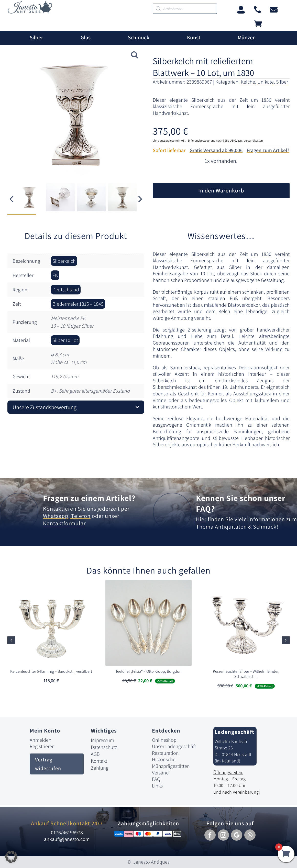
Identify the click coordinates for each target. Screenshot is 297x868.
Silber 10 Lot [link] (65, 340)
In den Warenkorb (221, 190)
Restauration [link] (165, 753)
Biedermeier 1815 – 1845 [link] (78, 304)
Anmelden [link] (41, 740)
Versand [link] (160, 773)
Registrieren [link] (42, 746)
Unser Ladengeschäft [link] (174, 746)
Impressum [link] (102, 740)
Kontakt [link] (99, 761)
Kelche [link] (248, 82)
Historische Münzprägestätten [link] (171, 763)
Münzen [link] (247, 38)
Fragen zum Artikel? (268, 150)
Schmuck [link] (139, 38)
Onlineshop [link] (164, 740)
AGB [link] (95, 754)
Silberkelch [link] (64, 261)
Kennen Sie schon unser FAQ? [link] (241, 503)
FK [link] (55, 275)
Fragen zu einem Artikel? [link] (89, 498)
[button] (140, 199)
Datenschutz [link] (104, 747)
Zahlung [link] (100, 768)
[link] (30, 12)
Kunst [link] (194, 38)
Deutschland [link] (66, 290)
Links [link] (157, 786)
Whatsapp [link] (56, 516)
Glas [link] (86, 38)
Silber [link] (36, 38)
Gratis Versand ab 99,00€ (216, 150)
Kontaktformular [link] (64, 523)
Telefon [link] (80, 516)
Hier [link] (201, 519)
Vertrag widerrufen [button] (48, 764)
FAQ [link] (156, 779)
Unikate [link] (266, 82)
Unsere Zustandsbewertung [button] (45, 407)
